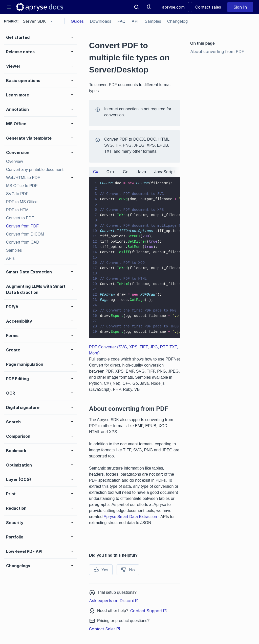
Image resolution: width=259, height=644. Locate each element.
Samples (153, 21)
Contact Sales (105, 629)
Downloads (101, 21)
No (128, 570)
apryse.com (173, 7)
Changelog (177, 21)
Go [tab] (126, 172)
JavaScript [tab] (164, 172)
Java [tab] (141, 172)
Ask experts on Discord (114, 601)
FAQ (121, 21)
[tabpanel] (135, 258)
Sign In (240, 7)
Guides (77, 21)
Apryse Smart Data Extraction (130, 517)
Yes (101, 570)
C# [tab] (96, 172)
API (135, 21)
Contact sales (208, 7)
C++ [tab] (111, 172)
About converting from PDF (217, 51)
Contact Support (149, 611)
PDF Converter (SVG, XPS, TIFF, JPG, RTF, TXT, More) (133, 350)
